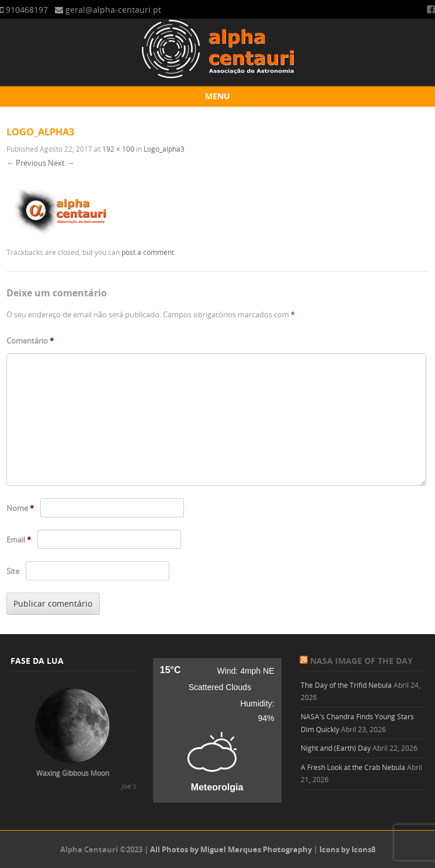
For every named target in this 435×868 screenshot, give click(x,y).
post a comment (148, 252)
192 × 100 (118, 149)
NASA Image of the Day (361, 661)
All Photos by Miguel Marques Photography (231, 849)
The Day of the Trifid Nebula (346, 685)
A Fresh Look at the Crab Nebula (353, 767)
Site (13, 571)
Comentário (30, 341)
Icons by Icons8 (347, 849)
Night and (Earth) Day (336, 748)
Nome (20, 508)
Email (19, 540)
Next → (61, 163)
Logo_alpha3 (164, 149)
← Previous (26, 163)
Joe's (129, 786)
